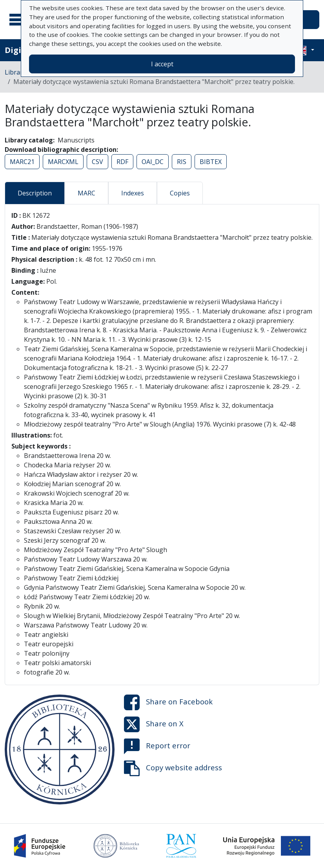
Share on (168, 702)
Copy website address (173, 768)
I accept (162, 64)
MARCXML (63, 162)
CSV (97, 162)
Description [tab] (35, 193)
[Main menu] (19, 20)
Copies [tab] (180, 193)
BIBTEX (211, 162)
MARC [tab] (86, 193)
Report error (157, 746)
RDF (122, 162)
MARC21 (22, 162)
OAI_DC (153, 162)
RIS (182, 162)
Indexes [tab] (133, 193)
